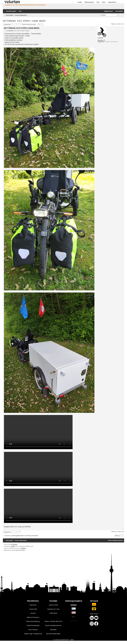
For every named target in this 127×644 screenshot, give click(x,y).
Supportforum (112, 2)
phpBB (12, 546)
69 (104, 40)
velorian (100, 38)
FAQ (98, 2)
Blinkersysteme (89, 2)
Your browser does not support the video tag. (38, 432)
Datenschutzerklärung (33, 621)
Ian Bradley (14, 544)
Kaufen (80, 2)
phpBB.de (23, 548)
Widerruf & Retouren (33, 617)
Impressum (33, 605)
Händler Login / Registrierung (33, 634)
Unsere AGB (33, 609)
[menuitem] (19, 11)
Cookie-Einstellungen (33, 625)
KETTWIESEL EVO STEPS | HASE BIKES (24, 21)
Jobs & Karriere (33, 630)
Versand (33, 613)
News (104, 2)
